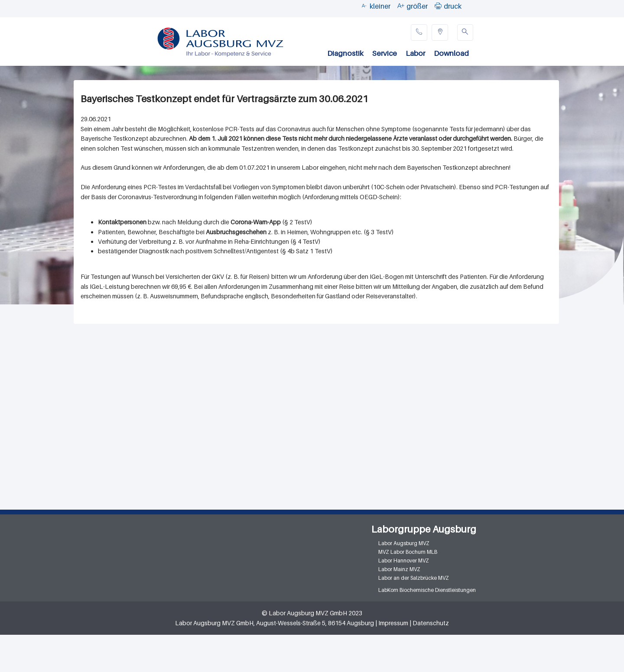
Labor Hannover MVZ (404, 561)
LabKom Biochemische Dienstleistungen (427, 590)
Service (385, 53)
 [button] (438, 6)
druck (453, 6)
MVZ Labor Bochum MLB (408, 552)
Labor (415, 53)
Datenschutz (431, 623)
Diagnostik (345, 53)
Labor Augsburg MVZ (404, 543)
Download (451, 53)
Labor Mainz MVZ (399, 569)
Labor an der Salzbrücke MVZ (414, 578)
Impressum (393, 623)
